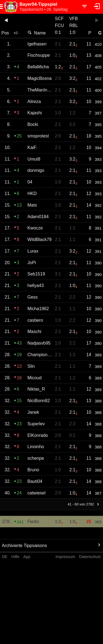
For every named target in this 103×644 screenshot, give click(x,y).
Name (37, 33)
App (27, 557)
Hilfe (16, 557)
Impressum (65, 557)
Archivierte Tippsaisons (24, 546)
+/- (16, 33)
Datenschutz (90, 557)
